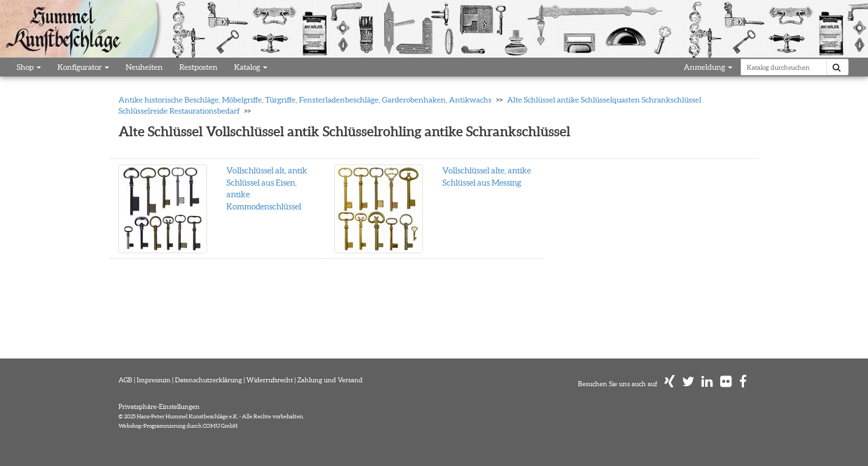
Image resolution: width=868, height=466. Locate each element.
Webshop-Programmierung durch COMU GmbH (178, 426)
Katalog (251, 67)
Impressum (154, 380)
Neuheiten (144, 67)
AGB (125, 380)
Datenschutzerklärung (208, 380)
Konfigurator (83, 67)
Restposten (198, 67)
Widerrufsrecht (270, 380)
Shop (29, 67)
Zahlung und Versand (330, 380)
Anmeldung (708, 67)
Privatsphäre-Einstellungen (159, 406)
